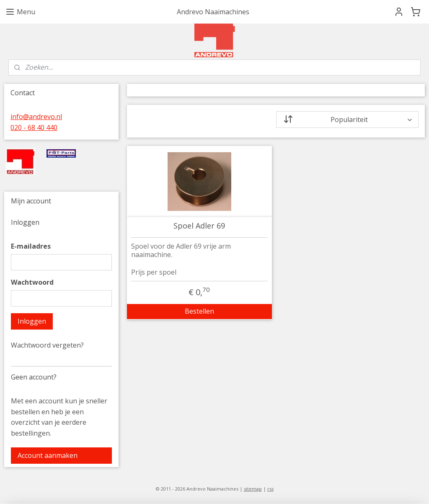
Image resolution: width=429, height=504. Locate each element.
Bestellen (199, 311)
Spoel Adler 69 (199, 226)
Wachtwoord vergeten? (47, 345)
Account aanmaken (48, 455)
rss (270, 489)
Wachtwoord (32, 282)
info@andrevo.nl (36, 117)
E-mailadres (31, 246)
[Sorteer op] (347, 120)
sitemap (253, 489)
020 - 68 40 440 (34, 127)
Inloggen (32, 321)
